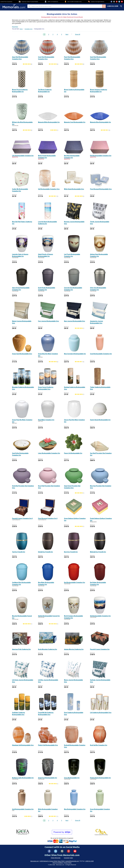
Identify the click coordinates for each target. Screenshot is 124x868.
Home (21, 29)
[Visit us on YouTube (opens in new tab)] (122, 2)
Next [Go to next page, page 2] (67, 34)
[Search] (104, 6)
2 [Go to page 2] (49, 34)
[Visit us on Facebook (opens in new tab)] (111, 2)
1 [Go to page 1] (44, 34)
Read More (15, 27)
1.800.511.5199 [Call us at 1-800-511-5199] (113, 6)
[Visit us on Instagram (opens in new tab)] (114, 2)
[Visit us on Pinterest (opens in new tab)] (117, 2)
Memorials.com (35, 861)
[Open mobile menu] (121, 6)
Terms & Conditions (58, 863)
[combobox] (65, 6)
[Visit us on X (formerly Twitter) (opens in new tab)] (56, 851)
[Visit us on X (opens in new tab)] (119, 2)
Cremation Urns (28, 29)
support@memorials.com (72, 861)
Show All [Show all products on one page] (78, 34)
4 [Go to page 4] (57, 34)
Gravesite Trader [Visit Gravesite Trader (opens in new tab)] (68, 858)
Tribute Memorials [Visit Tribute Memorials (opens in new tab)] (56, 858)
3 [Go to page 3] (53, 34)
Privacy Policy (68, 863)
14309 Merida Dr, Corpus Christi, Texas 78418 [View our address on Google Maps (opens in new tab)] (52, 861)
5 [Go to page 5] (62, 34)
